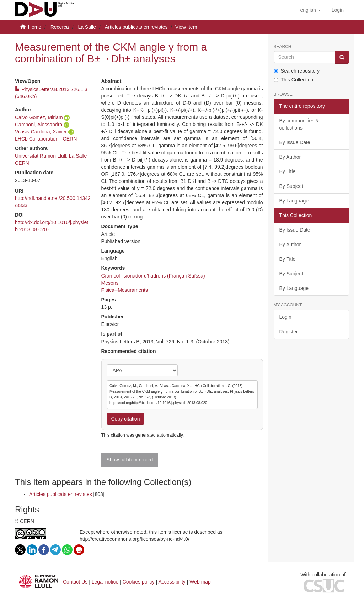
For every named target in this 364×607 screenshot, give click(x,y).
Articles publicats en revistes (136, 27)
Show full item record (130, 460)
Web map (200, 582)
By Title (288, 171)
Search (283, 47)
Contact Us (75, 582)
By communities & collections (299, 124)
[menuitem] (338, 10)
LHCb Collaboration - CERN (46, 139)
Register (289, 332)
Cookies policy (139, 582)
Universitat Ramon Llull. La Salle (51, 156)
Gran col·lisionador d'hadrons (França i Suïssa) (153, 276)
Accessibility (172, 582)
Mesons (110, 283)
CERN (22, 163)
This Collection (294, 80)
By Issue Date (295, 142)
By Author (290, 157)
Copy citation (126, 419)
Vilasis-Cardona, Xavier (41, 132)
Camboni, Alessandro (39, 125)
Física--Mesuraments (125, 290)
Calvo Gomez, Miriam (39, 117)
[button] (310, 10)
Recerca (60, 27)
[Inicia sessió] (338, 10)
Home (35, 27)
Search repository (297, 71)
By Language (294, 201)
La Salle (87, 27)
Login (285, 317)
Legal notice (105, 582)
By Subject (291, 186)
